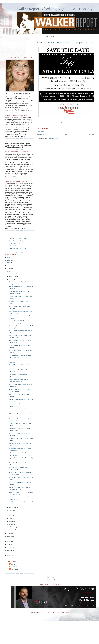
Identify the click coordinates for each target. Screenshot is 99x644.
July (10, 513)
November (12, 276)
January (11, 530)
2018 (9, 263)
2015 (9, 271)
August (11, 510)
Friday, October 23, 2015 (65, 122)
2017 (9, 266)
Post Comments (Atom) (51, 139)
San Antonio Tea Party (16, 243)
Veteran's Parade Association (18, 248)
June (11, 516)
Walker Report (14, 569)
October (11, 279)
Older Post (91, 135)
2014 (9, 533)
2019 (9, 260)
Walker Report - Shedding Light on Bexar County (55, 9)
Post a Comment (41, 132)
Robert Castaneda (15, 567)
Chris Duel (13, 246)
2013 (9, 536)
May (11, 519)
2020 (9, 257)
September (12, 507)
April (11, 521)
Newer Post (40, 135)
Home (66, 135)
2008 (9, 550)
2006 (9, 556)
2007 (9, 553)
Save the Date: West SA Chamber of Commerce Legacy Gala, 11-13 (66, 43)
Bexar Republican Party (16, 241)
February (12, 527)
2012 (9, 539)
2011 (9, 542)
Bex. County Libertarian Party (18, 238)
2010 (9, 544)
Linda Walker (14, 564)
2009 (9, 547)
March (11, 524)
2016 (9, 268)
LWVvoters (13, 236)
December (12, 274)
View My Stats (49, 36)
